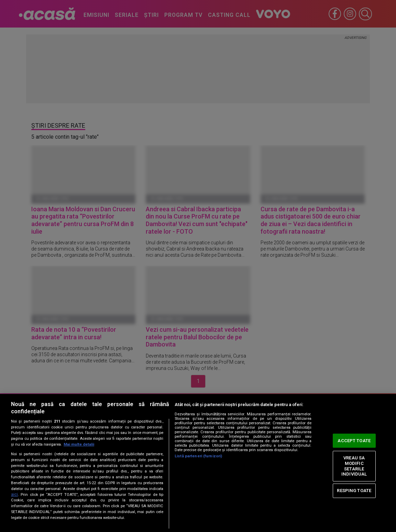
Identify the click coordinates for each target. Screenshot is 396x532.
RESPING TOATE (354, 491)
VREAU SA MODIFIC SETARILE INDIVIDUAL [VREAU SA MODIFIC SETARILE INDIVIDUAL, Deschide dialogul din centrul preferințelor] (354, 466)
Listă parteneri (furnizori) (198, 456)
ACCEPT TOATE (354, 441)
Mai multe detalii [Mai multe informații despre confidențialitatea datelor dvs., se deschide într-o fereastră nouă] (79, 444)
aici (14, 494)
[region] (198, 463)
